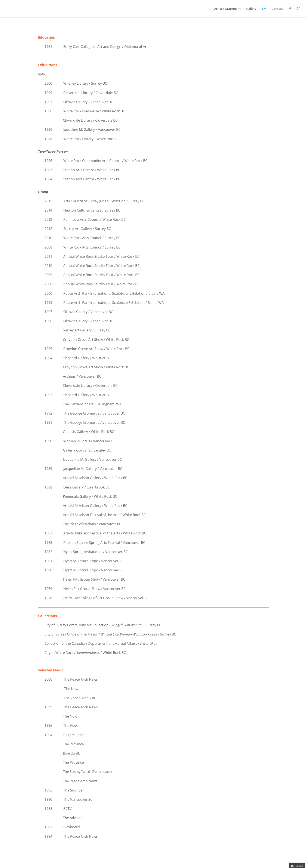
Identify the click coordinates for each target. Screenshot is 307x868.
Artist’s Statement (227, 9)
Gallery (251, 9)
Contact (277, 9)
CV (264, 9)
